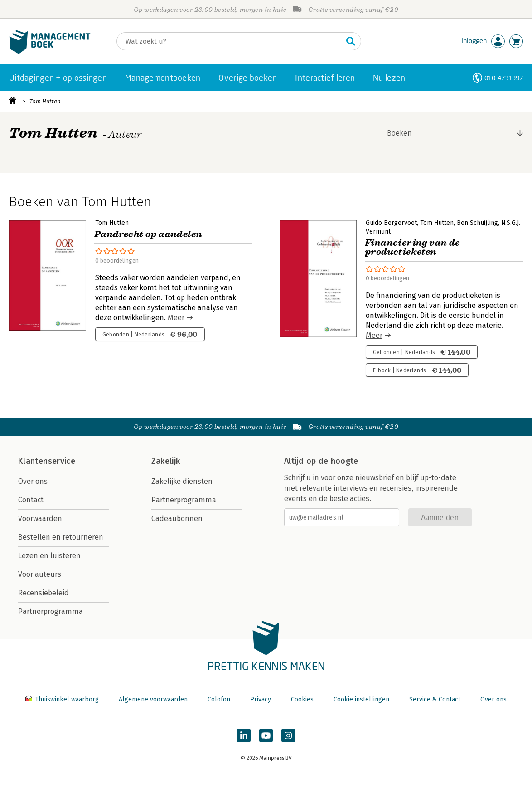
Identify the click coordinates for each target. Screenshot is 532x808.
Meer (176, 318)
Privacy (261, 699)
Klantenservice (47, 461)
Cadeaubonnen (177, 518)
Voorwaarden (40, 518)
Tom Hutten (45, 101)
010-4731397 (504, 78)
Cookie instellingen (361, 699)
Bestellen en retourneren (61, 537)
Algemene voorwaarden (153, 699)
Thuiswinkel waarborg (63, 699)
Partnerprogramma (51, 611)
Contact (31, 500)
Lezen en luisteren (49, 556)
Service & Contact (435, 699)
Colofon (219, 699)
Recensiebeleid (44, 593)
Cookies (302, 699)
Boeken (399, 133)
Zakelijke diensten (182, 481)
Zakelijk (166, 461)
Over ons (33, 481)
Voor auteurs (40, 574)
